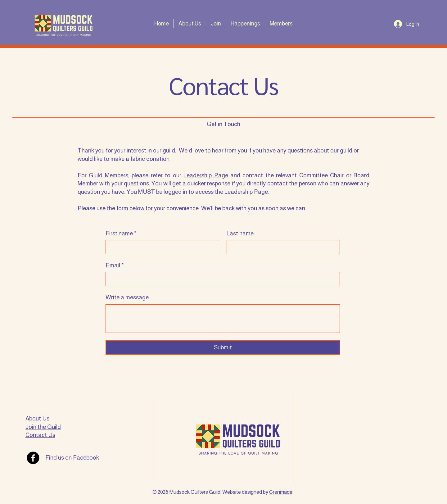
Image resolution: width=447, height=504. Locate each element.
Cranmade (281, 492)
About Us (37, 418)
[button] (190, 24)
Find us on (72, 458)
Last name (240, 233)
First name (121, 234)
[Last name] (282, 247)
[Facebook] (33, 458)
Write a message (127, 297)
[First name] (160, 247)
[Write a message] (223, 319)
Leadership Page (206, 175)
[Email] (221, 279)
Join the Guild (43, 427)
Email (115, 266)
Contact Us (40, 435)
